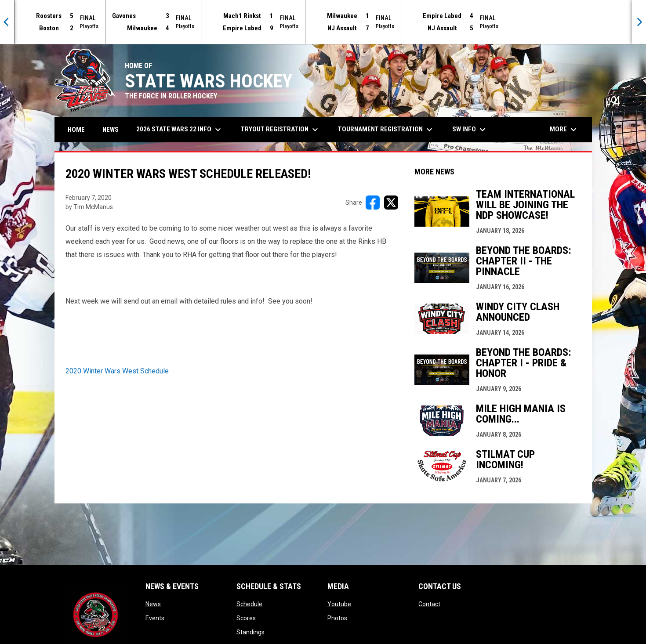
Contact (429, 604)
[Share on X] (391, 203)
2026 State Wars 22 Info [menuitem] (180, 130)
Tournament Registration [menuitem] (386, 130)
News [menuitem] (111, 130)
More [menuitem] (564, 130)
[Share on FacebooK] (373, 203)
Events (155, 618)
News (153, 604)
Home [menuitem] (76, 130)
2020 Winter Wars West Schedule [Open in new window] (117, 371)
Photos (337, 618)
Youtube (339, 604)
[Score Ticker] (323, 22)
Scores (246, 618)
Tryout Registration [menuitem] (281, 130)
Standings (250, 632)
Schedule (249, 604)
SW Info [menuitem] (470, 130)
